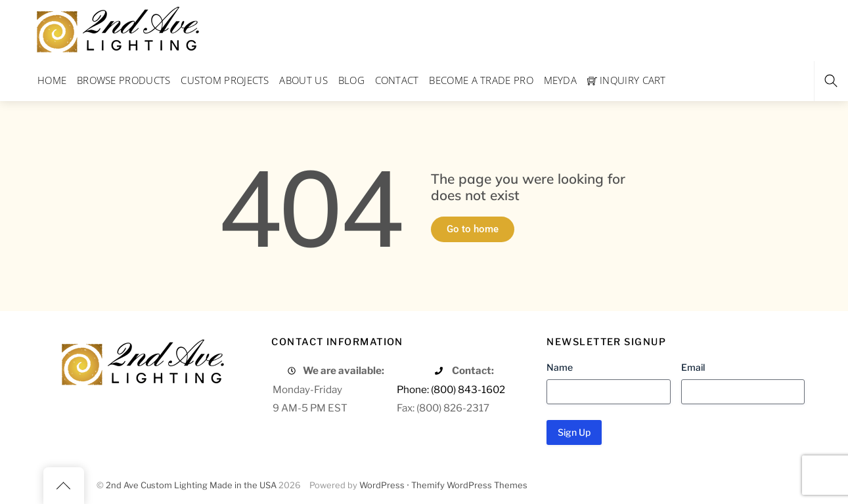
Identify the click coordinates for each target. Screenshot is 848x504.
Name (560, 367)
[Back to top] (64, 486)
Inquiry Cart (627, 80)
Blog (351, 80)
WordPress (382, 485)
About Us (303, 80)
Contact (397, 80)
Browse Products (124, 80)
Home (52, 80)
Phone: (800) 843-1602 (451, 389)
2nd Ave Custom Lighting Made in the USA (191, 485)
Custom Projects (225, 80)
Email (693, 367)
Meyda (561, 80)
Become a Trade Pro (481, 80)
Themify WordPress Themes (469, 485)
